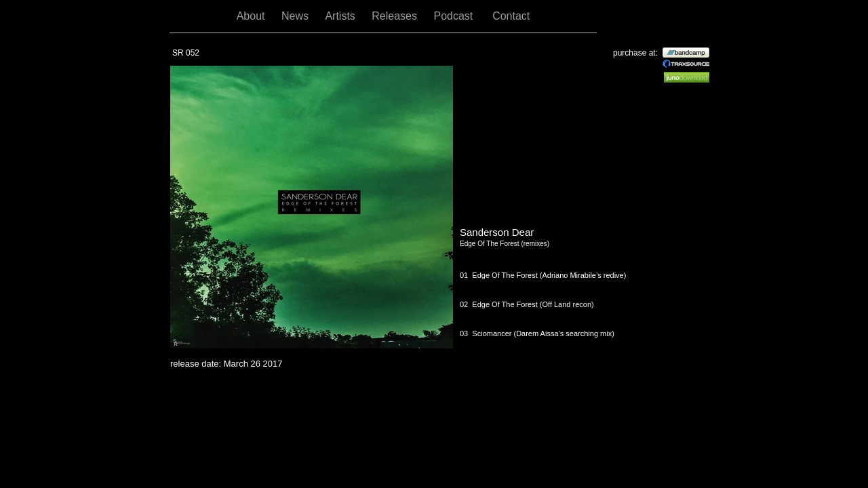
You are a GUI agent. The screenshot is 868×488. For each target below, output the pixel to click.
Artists (341, 16)
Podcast (456, 16)
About (252, 16)
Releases (396, 16)
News (296, 16)
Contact (511, 16)
